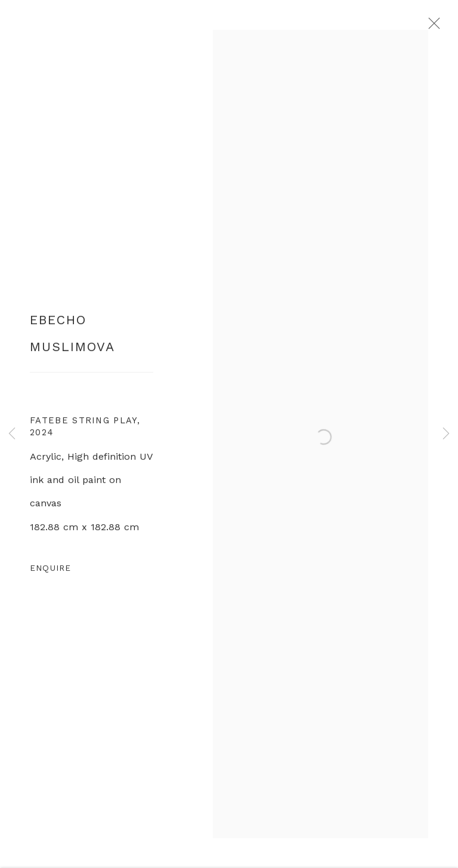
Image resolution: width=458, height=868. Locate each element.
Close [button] (434, 27)
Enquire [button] (51, 571)
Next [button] (446, 434)
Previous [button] (12, 434)
